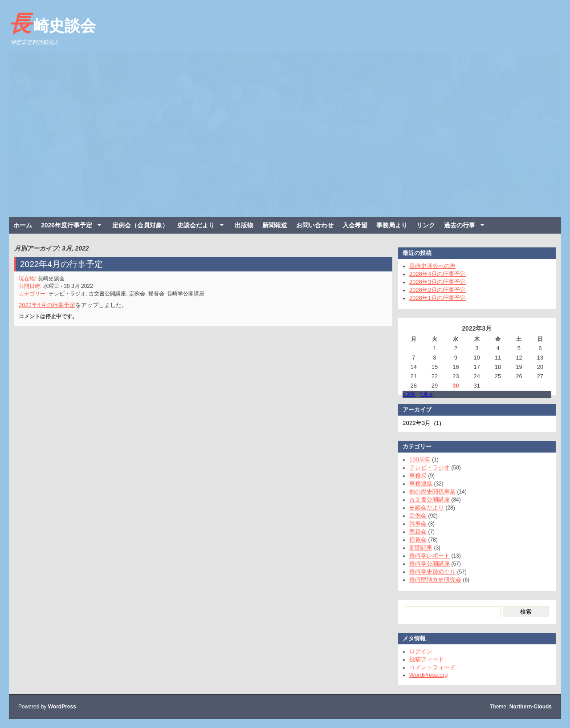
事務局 (413, 475)
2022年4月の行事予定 (67, 263)
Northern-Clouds (531, 707)
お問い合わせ (315, 225)
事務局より (392, 225)
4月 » (422, 394)
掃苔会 (158, 292)
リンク (426, 225)
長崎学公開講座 (187, 292)
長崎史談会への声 (428, 266)
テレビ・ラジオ (72, 292)
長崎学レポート (425, 556)
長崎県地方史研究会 (431, 580)
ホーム (23, 225)
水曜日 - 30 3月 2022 (73, 285)
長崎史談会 (52, 24)
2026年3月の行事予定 (433, 282)
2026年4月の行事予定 (433, 274)
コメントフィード (428, 667)
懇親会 (413, 532)
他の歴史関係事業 (428, 491)
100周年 (415, 459)
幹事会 (413, 524)
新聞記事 (416, 548)
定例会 (140, 292)
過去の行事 (460, 225)
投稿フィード (422, 659)
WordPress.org (424, 675)
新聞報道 (275, 225)
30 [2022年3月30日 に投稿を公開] (451, 386)
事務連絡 (416, 483)
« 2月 (405, 394)
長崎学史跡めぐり (428, 572)
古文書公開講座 (111, 292)
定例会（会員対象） (140, 225)
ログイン (416, 651)
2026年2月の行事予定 (433, 290)
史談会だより (196, 225)
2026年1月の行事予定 (433, 298)
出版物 (244, 225)
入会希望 (355, 225)
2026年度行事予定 (67, 225)
